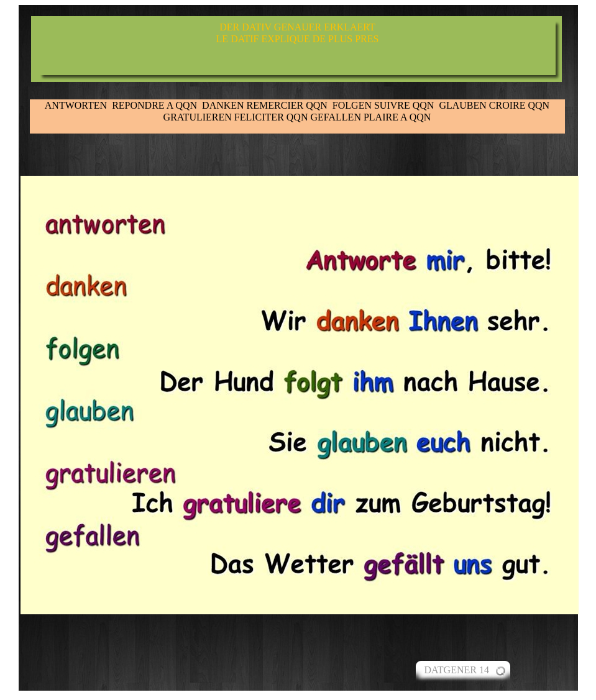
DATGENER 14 (457, 670)
